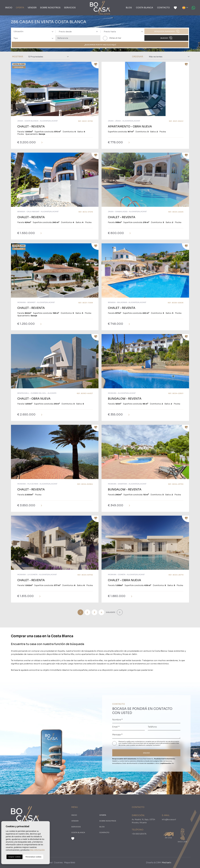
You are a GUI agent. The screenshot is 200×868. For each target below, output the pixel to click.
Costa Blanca (145, 8)
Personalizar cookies (33, 857)
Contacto (163, 8)
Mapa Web (70, 863)
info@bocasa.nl (169, 820)
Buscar (166, 38)
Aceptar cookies (14, 857)
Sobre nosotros (50, 8)
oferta (20, 8)
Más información (37, 850)
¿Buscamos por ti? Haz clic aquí (100, 45)
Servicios (70, 8)
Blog (129, 8)
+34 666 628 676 (139, 834)
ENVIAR (146, 753)
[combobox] (33, 31)
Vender (32, 8)
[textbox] (34, 32)
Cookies (58, 863)
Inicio (9, 8)
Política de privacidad (135, 743)
